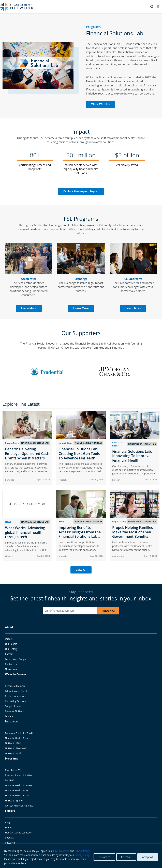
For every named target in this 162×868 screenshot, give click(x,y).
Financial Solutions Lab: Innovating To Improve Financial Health (132, 456)
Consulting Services (15, 701)
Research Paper (117, 444)
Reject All (126, 857)
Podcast (9, 838)
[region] (81, 856)
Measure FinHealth (15, 711)
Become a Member (15, 686)
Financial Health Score (17, 738)
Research (10, 843)
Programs (12, 758)
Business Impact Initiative (19, 775)
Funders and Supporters (18, 659)
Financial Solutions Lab (17, 795)
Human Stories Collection (19, 833)
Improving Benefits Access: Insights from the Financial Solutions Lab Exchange (80, 534)
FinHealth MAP (13, 743)
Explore (10, 811)
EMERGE (10, 780)
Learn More (29, 308)
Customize (104, 857)
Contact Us (11, 664)
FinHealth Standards (16, 748)
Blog (7, 822)
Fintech (63, 480)
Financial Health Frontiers (19, 785)
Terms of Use (62, 851)
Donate (9, 716)
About (9, 627)
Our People (11, 644)
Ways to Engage (16, 674)
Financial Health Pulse (17, 790)
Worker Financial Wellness (19, 806)
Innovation (118, 556)
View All (81, 570)
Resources (12, 721)
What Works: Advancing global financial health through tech (25, 532)
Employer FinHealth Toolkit (19, 733)
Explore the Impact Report (81, 191)
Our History (11, 649)
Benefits (10, 480)
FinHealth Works (14, 753)
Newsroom (11, 669)
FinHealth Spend (14, 801)
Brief (61, 521)
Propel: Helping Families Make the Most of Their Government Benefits (133, 532)
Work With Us (101, 104)
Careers (9, 654)
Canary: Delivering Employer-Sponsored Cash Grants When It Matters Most (27, 456)
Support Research (15, 706)
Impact (9, 639)
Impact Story (12, 443)
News (8, 522)
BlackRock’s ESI (13, 770)
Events (9, 827)
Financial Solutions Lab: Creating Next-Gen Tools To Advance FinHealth (79, 453)
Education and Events (17, 691)
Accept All (148, 857)
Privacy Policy (82, 851)
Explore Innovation (15, 696)
